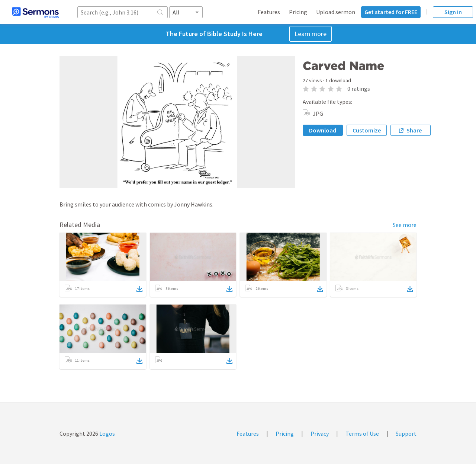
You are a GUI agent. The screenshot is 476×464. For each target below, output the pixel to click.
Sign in (453, 12)
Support (406, 433)
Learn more (311, 34)
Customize (367, 130)
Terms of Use (362, 433)
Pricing (298, 12)
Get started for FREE (391, 12)
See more (405, 225)
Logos (107, 433)
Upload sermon (336, 12)
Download (323, 130)
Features (269, 12)
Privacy (320, 433)
